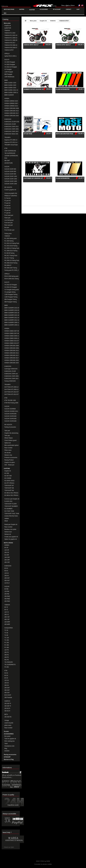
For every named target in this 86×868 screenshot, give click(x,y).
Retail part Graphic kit (11, 524)
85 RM (6, 589)
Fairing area (8, 234)
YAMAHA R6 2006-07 (11, 48)
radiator (7, 518)
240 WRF (7, 622)
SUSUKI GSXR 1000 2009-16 (11, 181)
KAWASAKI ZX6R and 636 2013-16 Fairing (11, 374)
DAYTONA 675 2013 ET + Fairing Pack (12, 392)
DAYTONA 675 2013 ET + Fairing (12, 394)
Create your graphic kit (11, 537)
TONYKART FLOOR (10, 504)
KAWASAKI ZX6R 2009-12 (12, 129)
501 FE (7, 660)
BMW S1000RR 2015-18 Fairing (12, 315)
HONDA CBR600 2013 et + (11, 106)
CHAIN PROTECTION (11, 516)
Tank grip (7, 436)
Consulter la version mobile (43, 864)
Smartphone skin (9, 746)
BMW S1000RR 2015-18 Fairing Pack (12, 313)
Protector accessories (11, 458)
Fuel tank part (8, 223)
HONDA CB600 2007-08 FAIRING (12, 333)
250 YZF (7, 617)
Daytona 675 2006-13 (11, 140)
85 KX (6, 571)
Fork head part (9, 215)
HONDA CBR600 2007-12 (11, 103)
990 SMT (7, 161)
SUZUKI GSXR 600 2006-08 (10, 169)
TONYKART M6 (9, 488)
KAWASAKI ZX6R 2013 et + (11, 127)
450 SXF (7, 693)
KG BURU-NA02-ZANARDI (10, 481)
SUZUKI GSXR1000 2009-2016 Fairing (10, 419)
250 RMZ (7, 596)
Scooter (6, 731)
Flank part (7, 218)
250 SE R (7, 708)
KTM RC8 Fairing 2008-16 (11, 403)
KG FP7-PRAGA (9, 483)
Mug (6, 748)
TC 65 (6, 633)
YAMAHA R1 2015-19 (11, 35)
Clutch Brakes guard (10, 440)
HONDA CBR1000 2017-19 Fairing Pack (12, 355)
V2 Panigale (8, 69)
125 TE (7, 650)
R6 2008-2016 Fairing (11, 263)
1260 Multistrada (9, 77)
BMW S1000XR (9, 95)
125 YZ (7, 612)
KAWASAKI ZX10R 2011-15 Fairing (10, 371)
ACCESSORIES (9, 734)
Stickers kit (8, 534)
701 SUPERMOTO (10, 665)
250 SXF (7, 688)
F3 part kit (7, 203)
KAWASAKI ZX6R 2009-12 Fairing (12, 376)
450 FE (7, 657)
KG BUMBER (8, 509)
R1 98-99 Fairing (9, 253)
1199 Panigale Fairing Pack (11, 295)
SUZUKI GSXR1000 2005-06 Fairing (10, 414)
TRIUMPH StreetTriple (11, 145)
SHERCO (7, 701)
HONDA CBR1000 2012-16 (12, 111)
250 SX (7, 685)
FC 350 (7, 645)
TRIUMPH (7, 137)
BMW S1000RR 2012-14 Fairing (12, 320)
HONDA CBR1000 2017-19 (12, 113)
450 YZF (7, 619)
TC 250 (7, 640)
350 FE (7, 655)
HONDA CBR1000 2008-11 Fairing (12, 348)
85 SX (6, 678)
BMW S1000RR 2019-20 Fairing (12, 310)
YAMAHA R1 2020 (10, 33)
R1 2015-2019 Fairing (11, 246)
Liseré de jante (9, 723)
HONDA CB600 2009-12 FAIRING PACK (12, 336)
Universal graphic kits (11, 193)
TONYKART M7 (9, 486)
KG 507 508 (8, 476)
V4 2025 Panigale (10, 62)
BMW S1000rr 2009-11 (11, 93)
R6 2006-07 (8, 265)
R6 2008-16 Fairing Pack (12, 260)
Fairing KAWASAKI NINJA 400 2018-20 (10, 381)
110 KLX (7, 583)
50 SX (6, 673)
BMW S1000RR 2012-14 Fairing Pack (12, 318)
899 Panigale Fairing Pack (11, 299)
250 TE (7, 652)
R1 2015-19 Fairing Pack (12, 243)
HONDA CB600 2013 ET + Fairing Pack (12, 341)
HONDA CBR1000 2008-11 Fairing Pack (12, 346)
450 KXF (7, 581)
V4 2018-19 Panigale (11, 67)
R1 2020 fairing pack (11, 238)
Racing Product (9, 460)
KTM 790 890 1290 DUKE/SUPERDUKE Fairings (11, 400)
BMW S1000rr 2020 (10, 85)
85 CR (6, 548)
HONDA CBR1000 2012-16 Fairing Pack (12, 351)
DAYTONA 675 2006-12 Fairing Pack (11, 387)
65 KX (6, 568)
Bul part (7, 228)
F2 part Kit (7, 201)
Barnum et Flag (9, 759)
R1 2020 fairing (9, 241)
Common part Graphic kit (12, 499)
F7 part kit (7, 213)
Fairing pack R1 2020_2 (11, 270)
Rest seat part (9, 225)
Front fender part (9, 230)
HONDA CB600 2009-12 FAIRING (12, 338)
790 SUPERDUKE (10, 153)
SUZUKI (7, 167)
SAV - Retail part (9, 465)
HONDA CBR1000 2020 (12, 116)
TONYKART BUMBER (11, 506)
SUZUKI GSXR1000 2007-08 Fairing (10, 416)
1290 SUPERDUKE (10, 151)
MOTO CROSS (8, 543)
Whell (6, 521)
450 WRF (7, 624)
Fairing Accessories (10, 427)
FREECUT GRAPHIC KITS (11, 196)
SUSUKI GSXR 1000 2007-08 (11, 179)
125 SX (7, 680)
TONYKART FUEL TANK (12, 514)
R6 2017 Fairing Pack (11, 256)
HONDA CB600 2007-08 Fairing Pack (12, 331)
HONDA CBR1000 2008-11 (12, 108)
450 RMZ (7, 599)
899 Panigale (8, 74)
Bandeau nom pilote (10, 529)
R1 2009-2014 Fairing (11, 251)
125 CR (7, 550)
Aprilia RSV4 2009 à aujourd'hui (10, 56)
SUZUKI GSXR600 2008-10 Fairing (10, 409)
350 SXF (7, 690)
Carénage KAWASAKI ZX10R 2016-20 (11, 369)
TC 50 (6, 630)
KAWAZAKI (8, 366)
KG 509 (7, 473)
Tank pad (7, 431)
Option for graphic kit (11, 539)
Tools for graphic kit (10, 739)
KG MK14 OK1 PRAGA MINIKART (11, 495)
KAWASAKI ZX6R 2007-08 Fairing (12, 379)
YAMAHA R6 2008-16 (11, 45)
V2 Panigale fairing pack (12, 290)
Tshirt (6, 744)
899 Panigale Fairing (11, 302)
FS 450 (7, 667)
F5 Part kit (7, 208)
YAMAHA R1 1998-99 (11, 40)
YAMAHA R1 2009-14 (11, 38)
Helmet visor (8, 532)
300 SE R (7, 711)
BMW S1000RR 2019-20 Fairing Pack (12, 308)
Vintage (7, 720)
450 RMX (7, 601)
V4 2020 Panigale (10, 65)
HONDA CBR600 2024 (11, 101)
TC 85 (6, 635)
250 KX (7, 576)
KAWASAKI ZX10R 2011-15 (10, 124)
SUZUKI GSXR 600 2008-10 (10, 172)
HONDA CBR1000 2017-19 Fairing (12, 358)
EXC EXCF (8, 695)
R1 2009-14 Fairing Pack (12, 248)
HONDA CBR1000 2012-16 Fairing (12, 353)
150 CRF (7, 557)
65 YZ (6, 607)
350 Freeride (8, 698)
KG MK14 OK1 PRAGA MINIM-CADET (11, 493)
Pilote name (8, 450)
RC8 (6, 158)
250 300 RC (8, 717)
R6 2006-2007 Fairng (11, 268)
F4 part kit (7, 206)
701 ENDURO (9, 662)
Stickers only (8, 455)
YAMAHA (7, 30)
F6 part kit (7, 210)
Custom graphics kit (10, 190)
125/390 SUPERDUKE (11, 156)
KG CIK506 (8, 478)
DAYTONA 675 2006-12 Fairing (11, 390)
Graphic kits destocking (11, 433)
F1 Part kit (7, 198)
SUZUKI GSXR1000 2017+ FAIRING (10, 421)
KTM (6, 148)
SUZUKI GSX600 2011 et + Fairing (11, 411)
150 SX (7, 683)
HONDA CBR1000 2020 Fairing (12, 363)
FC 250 (7, 643)
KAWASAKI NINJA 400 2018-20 (11, 134)
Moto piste (7, 23)
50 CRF (7, 555)
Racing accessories (10, 755)
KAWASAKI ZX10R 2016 (12, 122)
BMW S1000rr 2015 (10, 88)
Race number (8, 448)
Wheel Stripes (9, 438)
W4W (48, 861)
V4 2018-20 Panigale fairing (11, 285)
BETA (6, 714)
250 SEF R (8, 704)
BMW (6, 80)
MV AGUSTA (8, 187)
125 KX (7, 573)
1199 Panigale (9, 72)
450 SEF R (8, 706)
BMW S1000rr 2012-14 (11, 90)
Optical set (8, 443)
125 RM (7, 591)
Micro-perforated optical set (11, 445)
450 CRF (7, 562)
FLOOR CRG (8, 501)
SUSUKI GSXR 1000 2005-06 (11, 176)
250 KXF (7, 578)
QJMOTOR (8, 28)
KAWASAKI (8, 119)
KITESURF (7, 757)
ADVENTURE (9, 163)
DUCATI (7, 60)
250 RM (7, 594)
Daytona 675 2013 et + (11, 142)
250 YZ (7, 615)
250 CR (7, 552)
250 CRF (7, 560)
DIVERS (7, 751)
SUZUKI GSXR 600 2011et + (10, 174)
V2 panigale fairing (10, 292)
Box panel (7, 736)
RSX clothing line (9, 741)
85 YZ (6, 610)
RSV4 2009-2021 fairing (12, 279)
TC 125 (7, 638)
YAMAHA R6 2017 (10, 43)
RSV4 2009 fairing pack (11, 276)
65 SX (6, 675)
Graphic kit (8, 26)
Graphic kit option (10, 462)
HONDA (7, 99)
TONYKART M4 (9, 490)
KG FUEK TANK (9, 511)
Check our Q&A (9, 847)
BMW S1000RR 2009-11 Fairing (12, 323)
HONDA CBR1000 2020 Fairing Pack (12, 360)
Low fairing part (9, 220)
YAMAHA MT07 (9, 50)
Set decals (8, 453)
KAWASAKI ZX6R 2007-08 (12, 132)
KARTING (7, 469)
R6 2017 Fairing (9, 258)
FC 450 (7, 647)
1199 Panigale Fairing (11, 297)
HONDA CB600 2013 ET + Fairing (12, 343)
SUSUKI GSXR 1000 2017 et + (11, 184)
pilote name (8, 725)
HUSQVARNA (9, 628)
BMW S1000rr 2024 (10, 83)
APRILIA (7, 54)
